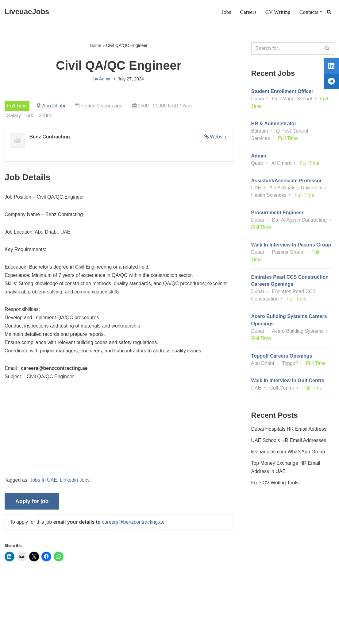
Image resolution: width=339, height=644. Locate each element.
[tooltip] (331, 67)
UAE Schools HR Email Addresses (289, 442)
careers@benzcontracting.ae (134, 523)
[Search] (329, 12)
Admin (105, 79)
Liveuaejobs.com (23, 636)
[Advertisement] (119, 434)
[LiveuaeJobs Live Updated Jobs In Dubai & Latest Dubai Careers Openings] (27, 12)
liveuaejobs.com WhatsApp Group (288, 453)
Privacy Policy (56, 621)
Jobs (226, 12)
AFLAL (80, 636)
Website (219, 137)
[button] (321, 12)
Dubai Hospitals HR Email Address (289, 430)
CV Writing (278, 12)
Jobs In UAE (44, 481)
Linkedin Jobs (75, 481)
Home (96, 45)
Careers (248, 12)
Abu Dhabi (54, 106)
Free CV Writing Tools (275, 484)
